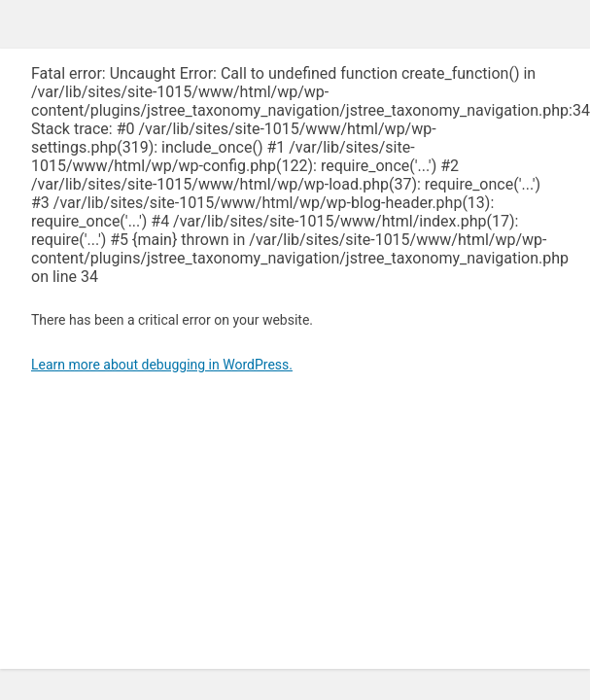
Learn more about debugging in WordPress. (162, 365)
